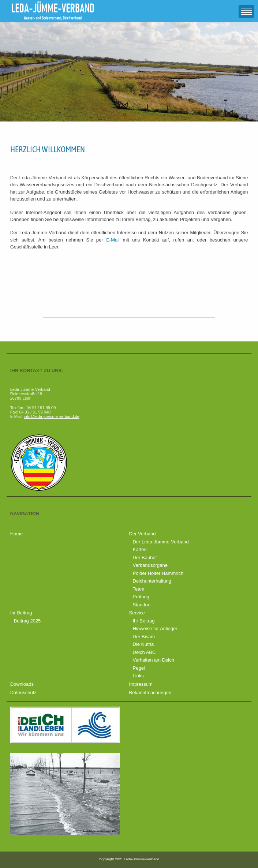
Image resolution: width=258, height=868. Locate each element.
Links (138, 676)
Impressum (141, 684)
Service (137, 613)
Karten (140, 549)
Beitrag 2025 (27, 621)
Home (17, 534)
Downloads (22, 684)
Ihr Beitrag (21, 613)
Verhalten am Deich (154, 660)
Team (139, 589)
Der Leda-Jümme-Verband (161, 542)
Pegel (139, 668)
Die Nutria (143, 644)
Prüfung (141, 597)
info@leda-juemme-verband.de (52, 416)
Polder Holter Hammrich (158, 573)
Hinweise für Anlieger (155, 628)
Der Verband (143, 534)
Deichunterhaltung (152, 581)
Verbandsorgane (150, 565)
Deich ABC (144, 652)
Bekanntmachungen (150, 693)
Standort (142, 605)
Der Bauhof (145, 558)
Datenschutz (23, 693)
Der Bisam (144, 637)
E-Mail (113, 240)
